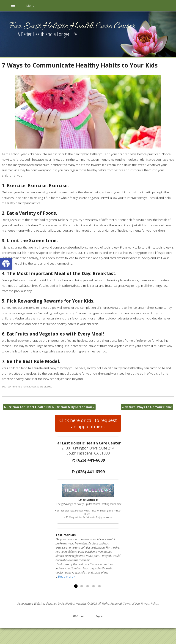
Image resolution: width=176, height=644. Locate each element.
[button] (6, 264)
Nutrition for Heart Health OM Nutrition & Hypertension (49, 407)
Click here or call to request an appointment (88, 423)
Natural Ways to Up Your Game (147, 407)
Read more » (67, 576)
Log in (100, 616)
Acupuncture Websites (31, 603)
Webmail (78, 616)
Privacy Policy (150, 603)
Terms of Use (131, 603)
